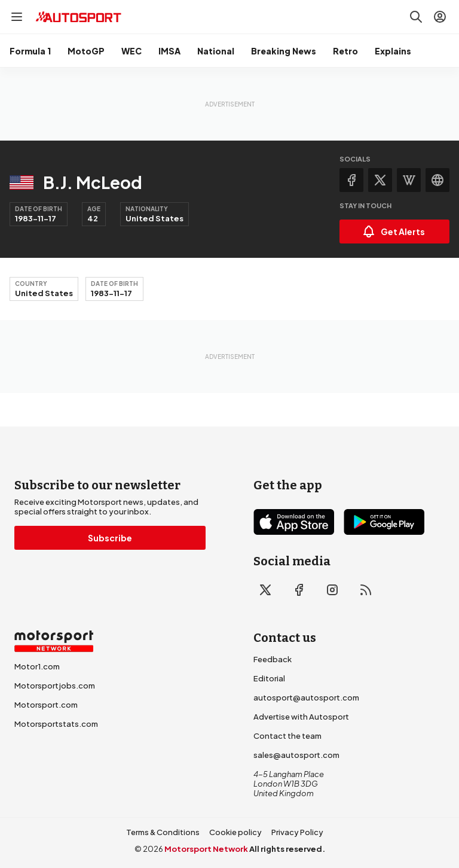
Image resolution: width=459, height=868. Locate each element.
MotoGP (86, 51)
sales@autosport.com (296, 755)
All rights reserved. (287, 849)
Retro (345, 51)
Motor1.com (37, 666)
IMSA (169, 51)
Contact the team (287, 736)
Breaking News (284, 51)
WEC (131, 51)
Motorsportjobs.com (55, 686)
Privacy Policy (297, 832)
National (216, 51)
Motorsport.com (46, 705)
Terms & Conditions (163, 832)
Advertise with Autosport (301, 717)
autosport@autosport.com (306, 698)
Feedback (273, 659)
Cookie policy (235, 832)
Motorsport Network (206, 849)
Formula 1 (30, 51)
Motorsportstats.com (56, 724)
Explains (393, 51)
